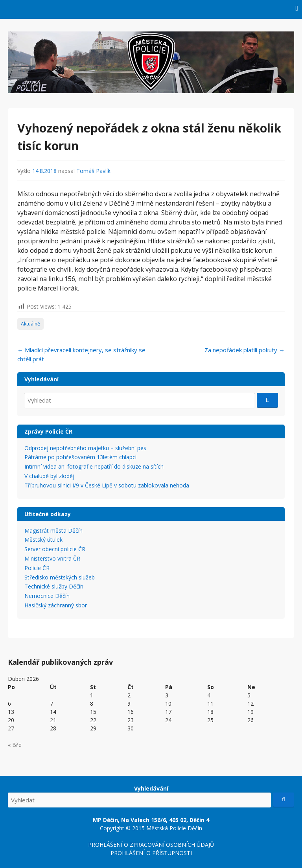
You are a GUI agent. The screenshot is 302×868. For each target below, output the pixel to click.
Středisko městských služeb (60, 577)
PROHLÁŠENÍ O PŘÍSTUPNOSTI (151, 853)
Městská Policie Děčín (174, 828)
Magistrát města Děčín (53, 531)
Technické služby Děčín (54, 586)
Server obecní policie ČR (55, 549)
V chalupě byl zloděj (49, 476)
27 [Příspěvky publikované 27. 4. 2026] (11, 728)
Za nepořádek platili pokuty (245, 350)
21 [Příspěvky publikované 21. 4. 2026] (53, 720)
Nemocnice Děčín (47, 596)
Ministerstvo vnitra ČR (52, 558)
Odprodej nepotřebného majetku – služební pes (85, 448)
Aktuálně (30, 324)
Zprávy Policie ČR (48, 431)
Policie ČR (37, 568)
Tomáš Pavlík (93, 171)
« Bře (15, 745)
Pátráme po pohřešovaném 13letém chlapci (80, 457)
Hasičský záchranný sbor (56, 605)
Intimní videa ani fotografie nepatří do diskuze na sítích (94, 466)
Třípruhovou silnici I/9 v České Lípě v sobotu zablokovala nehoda (107, 485)
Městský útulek (43, 540)
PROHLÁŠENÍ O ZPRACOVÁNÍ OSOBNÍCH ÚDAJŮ (151, 845)
